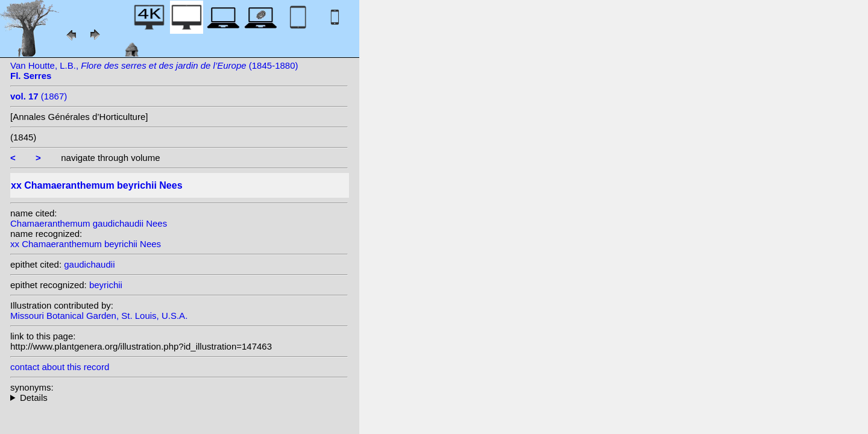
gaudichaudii (89, 264)
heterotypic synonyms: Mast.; (179, 398)
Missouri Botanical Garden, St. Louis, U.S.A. (99, 316)
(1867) (39, 96)
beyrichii (106, 285)
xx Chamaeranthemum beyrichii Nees (86, 244)
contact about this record (60, 367)
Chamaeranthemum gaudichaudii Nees (89, 223)
